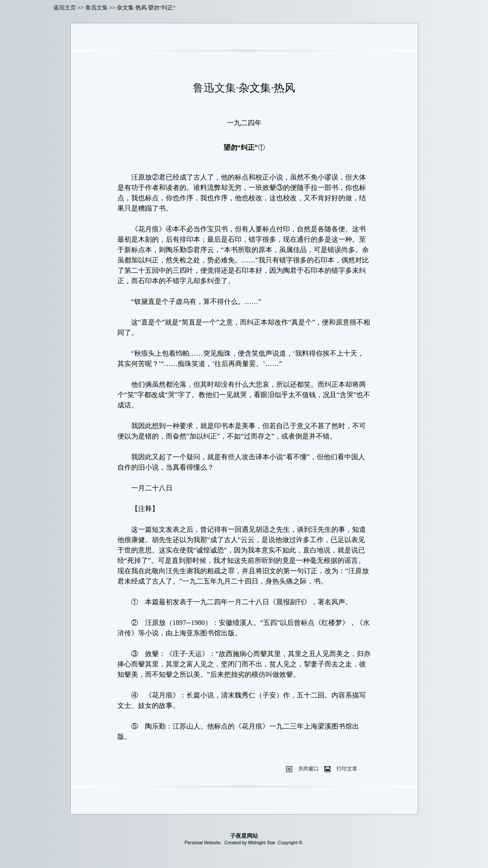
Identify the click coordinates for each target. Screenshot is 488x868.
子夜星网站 (244, 836)
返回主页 (65, 8)
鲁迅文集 (97, 8)
